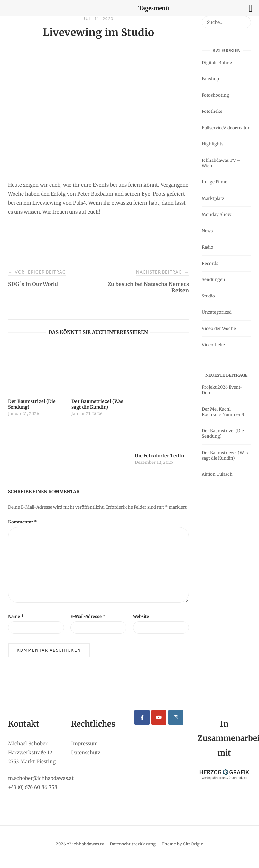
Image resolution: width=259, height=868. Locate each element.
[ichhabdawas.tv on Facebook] (142, 717)
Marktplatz (213, 198)
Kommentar (23, 522)
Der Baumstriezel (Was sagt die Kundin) (225, 455)
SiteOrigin (193, 844)
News (207, 231)
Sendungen (213, 280)
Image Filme (214, 182)
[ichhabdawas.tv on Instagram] (176, 717)
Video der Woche (219, 329)
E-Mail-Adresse (88, 616)
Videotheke (213, 345)
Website (141, 616)
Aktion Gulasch (217, 474)
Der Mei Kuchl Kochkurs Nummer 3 (223, 412)
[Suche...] (244, 19)
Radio (208, 247)
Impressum (84, 743)
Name (16, 616)
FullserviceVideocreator (226, 128)
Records (210, 263)
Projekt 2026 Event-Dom (222, 390)
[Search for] (226, 22)
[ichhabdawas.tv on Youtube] (159, 717)
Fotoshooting (215, 95)
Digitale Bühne (217, 63)
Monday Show (217, 215)
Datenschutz (86, 752)
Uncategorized (217, 312)
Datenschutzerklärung (133, 844)
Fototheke (212, 111)
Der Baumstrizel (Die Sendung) (223, 434)
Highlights (213, 144)
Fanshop (210, 79)
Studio (208, 296)
